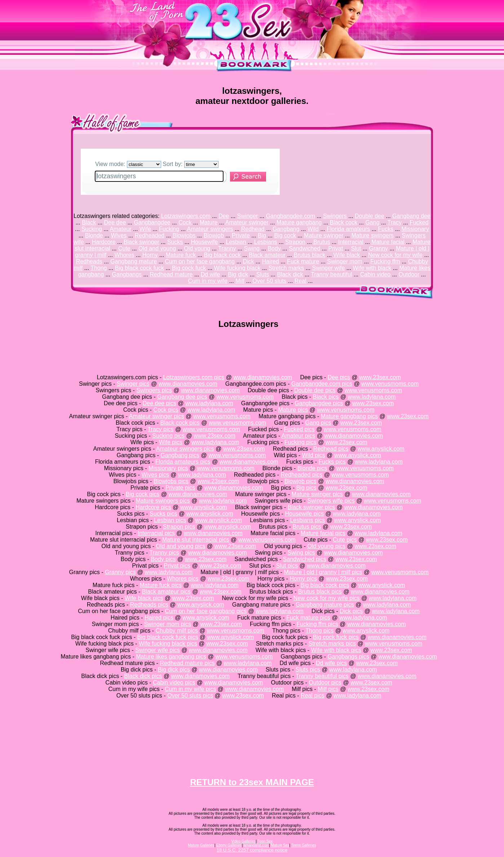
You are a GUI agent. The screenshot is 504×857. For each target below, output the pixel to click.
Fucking (169, 229)
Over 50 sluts (269, 281)
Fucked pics (299, 429)
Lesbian (236, 242)
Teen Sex (265, 841)
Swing (252, 248)
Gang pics (318, 423)
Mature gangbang (299, 222)
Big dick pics (174, 670)
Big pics (306, 488)
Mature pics (293, 410)
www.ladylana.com (372, 397)
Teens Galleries (304, 845)
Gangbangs (127, 274)
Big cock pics (143, 494)
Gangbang (286, 229)
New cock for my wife (395, 255)
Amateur (120, 229)
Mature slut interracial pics (196, 540)
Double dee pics (315, 390)
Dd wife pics (331, 663)
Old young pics (326, 546)
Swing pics (301, 553)
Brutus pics (307, 527)
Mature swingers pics (163, 501)
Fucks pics (332, 462)
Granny (378, 248)
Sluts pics (308, 670)
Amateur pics (298, 436)
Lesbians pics (307, 520)
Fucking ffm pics (317, 624)
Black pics (326, 397)
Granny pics (120, 572)
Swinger (248, 216)
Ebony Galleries (229, 845)
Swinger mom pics (167, 624)
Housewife (205, 242)
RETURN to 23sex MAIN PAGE (252, 782)
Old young (197, 248)
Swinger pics (133, 384)
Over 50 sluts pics (190, 696)
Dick (248, 261)
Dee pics (339, 377)
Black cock (344, 222)
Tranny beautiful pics (322, 676)
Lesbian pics (170, 520)
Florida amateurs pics (183, 462)
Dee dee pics (159, 403)
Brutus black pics (320, 592)
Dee (224, 216)
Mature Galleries (201, 845)
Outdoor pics (325, 683)
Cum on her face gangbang (200, 261)
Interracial (351, 242)
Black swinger (142, 242)
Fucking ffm (385, 261)
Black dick (290, 274)
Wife (145, 229)
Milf (240, 281)
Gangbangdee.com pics (322, 384)
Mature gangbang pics (349, 416)
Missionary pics (168, 468)
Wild (313, 229)
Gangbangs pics (348, 657)
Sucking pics (168, 436)
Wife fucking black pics (168, 644)
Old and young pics (180, 546)
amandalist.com (256, 845)
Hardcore (104, 242)
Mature (209, 222)
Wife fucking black (237, 268)
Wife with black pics (336, 650)
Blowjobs (184, 235)
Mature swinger (324, 235)
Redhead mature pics (187, 663)
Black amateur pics (166, 592)
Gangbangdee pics (319, 403)
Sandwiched (304, 248)
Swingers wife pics (331, 501)
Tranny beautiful (331, 274)
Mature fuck (181, 255)
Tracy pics (160, 429)
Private (241, 235)
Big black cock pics (325, 585)
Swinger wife (329, 268)
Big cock (285, 235)
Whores (124, 255)
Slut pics (287, 566)
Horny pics (303, 579)
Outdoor (409, 274)
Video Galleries (244, 841)
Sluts (263, 274)
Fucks (386, 229)
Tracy (395, 222)
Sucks (175, 242)
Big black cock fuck (140, 268)
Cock (185, 222)
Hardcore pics (153, 507)
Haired (271, 261)
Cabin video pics (174, 683)
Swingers (335, 216)
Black (89, 222)
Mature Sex (280, 845)
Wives (119, 235)
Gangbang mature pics (325, 605)
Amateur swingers (210, 229)
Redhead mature (171, 274)
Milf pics (328, 689)
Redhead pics (331, 449)
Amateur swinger (247, 222)
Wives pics (155, 475)
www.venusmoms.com (390, 384)
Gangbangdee (152, 222)
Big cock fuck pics (336, 637)
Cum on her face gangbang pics (206, 611)
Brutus (322, 242)
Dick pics (351, 611)
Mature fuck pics (161, 585)
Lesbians (266, 242)
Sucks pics (163, 514)
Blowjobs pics (171, 481)
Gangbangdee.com (291, 216)
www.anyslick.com (381, 449)
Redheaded (150, 235)
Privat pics (177, 566)
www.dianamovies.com (263, 377)
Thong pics (319, 631)
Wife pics (171, 442)
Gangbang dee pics (182, 397)
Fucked (419, 222)
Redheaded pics (302, 475)
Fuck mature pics (308, 618)
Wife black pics (144, 598)
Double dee (370, 216)
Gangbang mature (134, 261)
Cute (124, 248)
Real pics (313, 696)
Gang (372, 222)
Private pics (180, 488)
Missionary (415, 229)
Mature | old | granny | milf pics (323, 572)
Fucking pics (300, 442)
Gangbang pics (180, 455)
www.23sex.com (380, 377)
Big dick (238, 274)
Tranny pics (164, 553)
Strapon (295, 242)
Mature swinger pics (317, 494)
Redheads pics (149, 605)
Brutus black (309, 255)
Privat (336, 248)
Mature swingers (373, 235)
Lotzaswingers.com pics (194, 377)
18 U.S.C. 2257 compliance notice (252, 850)
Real (300, 281)
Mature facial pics (323, 533)
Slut (356, 248)
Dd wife (210, 274)
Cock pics (166, 410)
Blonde (94, 235)
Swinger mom (345, 261)
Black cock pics (180, 423)
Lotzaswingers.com (186, 216)
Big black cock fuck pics (167, 637)
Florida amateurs (348, 229)
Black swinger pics (311, 507)
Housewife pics (305, 514)
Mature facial (388, 242)
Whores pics (183, 579)
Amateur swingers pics (185, 449)
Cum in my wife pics (190, 689)
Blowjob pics (300, 481)
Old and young (157, 248)
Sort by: (191, 164)
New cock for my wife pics (327, 598)
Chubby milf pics (176, 631)
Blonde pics (312, 468)
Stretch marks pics (332, 644)
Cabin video (375, 274)
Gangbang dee (411, 216)
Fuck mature (303, 261)
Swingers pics (154, 390)
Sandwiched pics (305, 559)
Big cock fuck (189, 268)
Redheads (89, 261)
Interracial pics (156, 533)
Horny (150, 255)
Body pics (163, 559)
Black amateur (267, 255)
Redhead (253, 229)
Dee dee (115, 222)
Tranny (227, 248)
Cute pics (345, 540)
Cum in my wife (208, 281)
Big (262, 235)
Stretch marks (286, 268)
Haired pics (159, 618)
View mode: (128, 164)
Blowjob (214, 235)
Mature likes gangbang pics (171, 657)
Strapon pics (179, 527)
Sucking (92, 229)
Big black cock (222, 255)
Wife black (347, 255)
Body (274, 248)
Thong (99, 268)
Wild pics (314, 455)
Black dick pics (143, 676)
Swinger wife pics (158, 650)
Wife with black (372, 268)
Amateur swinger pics (157, 416)
